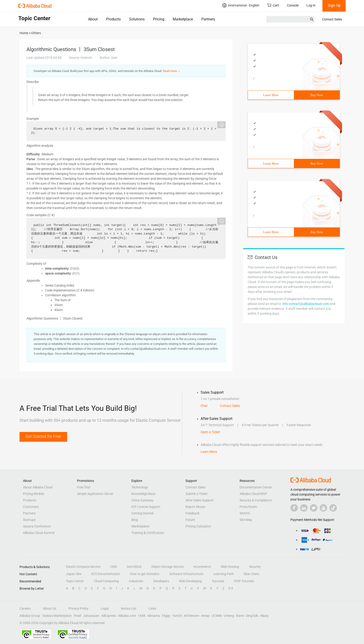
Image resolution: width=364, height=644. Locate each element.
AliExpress (109, 616)
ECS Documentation (106, 574)
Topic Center (75, 581)
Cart (273, 5)
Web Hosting (230, 567)
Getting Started (142, 513)
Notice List (129, 608)
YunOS (177, 616)
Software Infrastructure (186, 574)
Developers (161, 581)
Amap (205, 616)
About (93, 19)
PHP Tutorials (244, 581)
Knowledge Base (143, 494)
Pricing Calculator (198, 526)
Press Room (248, 507)
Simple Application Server (95, 494)
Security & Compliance (256, 500)
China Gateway (142, 500)
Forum (190, 520)
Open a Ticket (210, 432)
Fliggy (166, 616)
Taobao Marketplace (57, 616)
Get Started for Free (43, 436)
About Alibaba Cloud (38, 487)
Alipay (264, 616)
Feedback (192, 513)
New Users (251, 574)
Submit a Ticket (197, 494)
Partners (208, 19)
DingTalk (252, 616)
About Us (50, 608)
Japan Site (74, 574)
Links (152, 608)
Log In (311, 5)
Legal (105, 608)
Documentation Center (256, 487)
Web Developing (190, 581)
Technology (140, 487)
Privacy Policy (78, 608)
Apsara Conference (37, 526)
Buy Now (317, 95)
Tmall (77, 616)
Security (255, 567)
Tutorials (218, 581)
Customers (31, 507)
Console (293, 5)
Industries (136, 581)
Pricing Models (34, 494)
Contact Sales (332, 19)
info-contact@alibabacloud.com (306, 304)
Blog (135, 520)
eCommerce (202, 567)
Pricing (159, 19)
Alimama (154, 616)
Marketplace (183, 19)
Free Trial (84, 487)
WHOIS (245, 513)
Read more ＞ (172, 71)
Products (113, 19)
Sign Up (334, 5)
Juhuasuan (91, 616)
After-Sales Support (200, 500)
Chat (204, 406)
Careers (25, 608)
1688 (142, 616)
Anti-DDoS (134, 567)
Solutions (137, 19)
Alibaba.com (127, 616)
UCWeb (217, 616)
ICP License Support (146, 507)
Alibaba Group (30, 616)
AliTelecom (192, 616)
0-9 (231, 588)
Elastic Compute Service (83, 567)
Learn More (271, 95)
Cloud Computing (106, 581)
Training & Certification (148, 533)
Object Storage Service (167, 567)
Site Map (246, 520)
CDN (114, 567)
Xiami (240, 616)
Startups (29, 520)
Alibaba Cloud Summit (39, 533)
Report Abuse (195, 507)
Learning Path (224, 574)
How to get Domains (145, 574)
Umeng (229, 616)
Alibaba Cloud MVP (253, 494)
